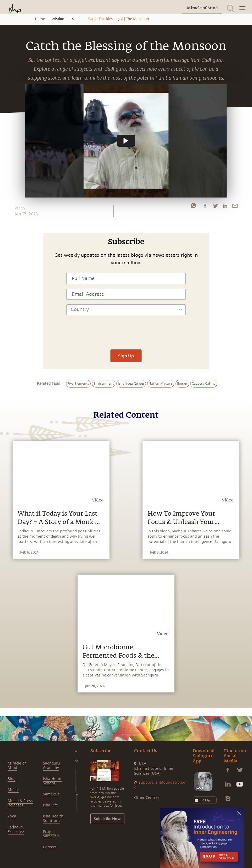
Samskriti (52, 794)
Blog (12, 779)
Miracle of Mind (17, 766)
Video (77, 19)
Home (40, 19)
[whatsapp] (193, 207)
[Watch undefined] (126, 141)
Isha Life (50, 805)
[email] (235, 207)
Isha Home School (53, 781)
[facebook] (205, 207)
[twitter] (215, 207)
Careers (50, 847)
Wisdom (59, 19)
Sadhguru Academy (51, 766)
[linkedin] (225, 207)
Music (13, 790)
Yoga (12, 816)
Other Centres (147, 798)
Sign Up (126, 356)
